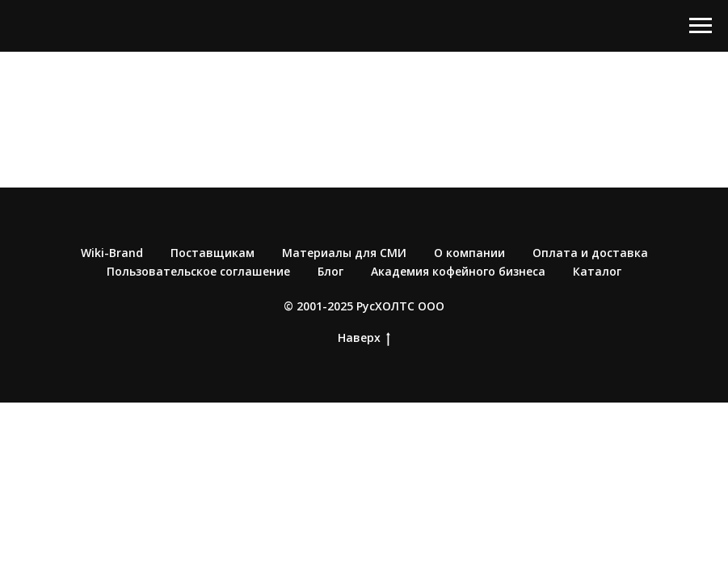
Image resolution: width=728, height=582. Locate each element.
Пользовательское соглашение (198, 271)
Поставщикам (213, 253)
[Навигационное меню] (701, 26)
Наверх (364, 338)
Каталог (597, 271)
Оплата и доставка (590, 253)
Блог (330, 271)
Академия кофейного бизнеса (458, 271)
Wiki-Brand (112, 253)
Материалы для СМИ (344, 253)
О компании (469, 253)
